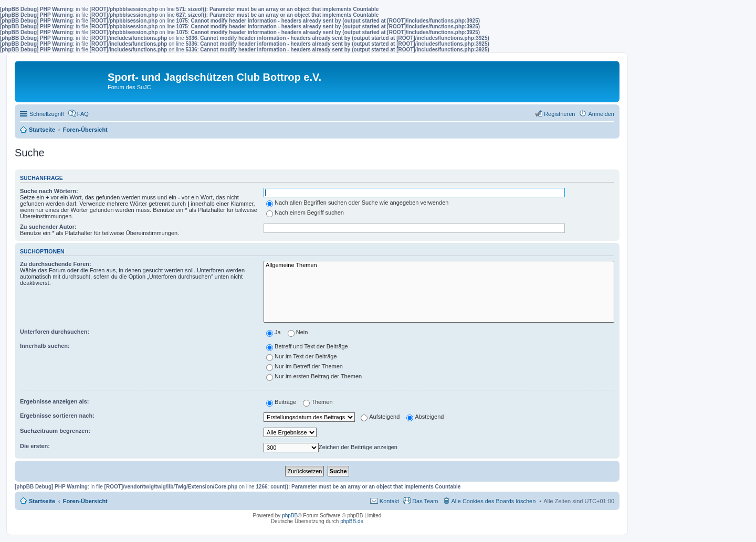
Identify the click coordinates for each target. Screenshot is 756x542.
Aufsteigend (380, 417)
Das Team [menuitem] (425, 501)
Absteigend (425, 417)
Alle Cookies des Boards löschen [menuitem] (494, 501)
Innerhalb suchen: (45, 346)
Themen (318, 402)
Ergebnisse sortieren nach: (57, 416)
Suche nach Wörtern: (49, 191)
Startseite (42, 501)
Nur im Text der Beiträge (301, 356)
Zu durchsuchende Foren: (56, 264)
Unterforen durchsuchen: (55, 332)
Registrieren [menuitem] (559, 114)
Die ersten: (35, 446)
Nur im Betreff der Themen (304, 366)
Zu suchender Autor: (48, 227)
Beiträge (281, 402)
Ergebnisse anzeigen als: (54, 401)
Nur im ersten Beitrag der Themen (314, 376)
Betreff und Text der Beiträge (307, 346)
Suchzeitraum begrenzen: (55, 431)
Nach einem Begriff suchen (305, 212)
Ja (274, 332)
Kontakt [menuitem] (389, 501)
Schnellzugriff (47, 114)
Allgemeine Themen (439, 265)
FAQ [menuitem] (83, 114)
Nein (298, 332)
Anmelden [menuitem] (601, 114)
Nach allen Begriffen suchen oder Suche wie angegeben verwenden (357, 203)
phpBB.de (352, 521)
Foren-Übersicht (85, 501)
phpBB (290, 516)
